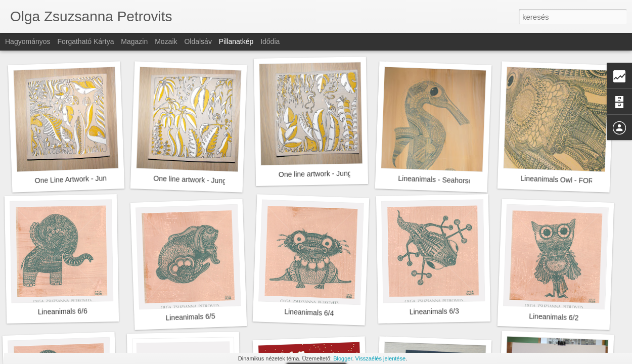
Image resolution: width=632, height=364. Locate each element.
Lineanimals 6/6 (63, 311)
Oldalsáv (198, 41)
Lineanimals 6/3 (434, 311)
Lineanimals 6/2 (554, 317)
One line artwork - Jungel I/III (324, 174)
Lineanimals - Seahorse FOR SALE (454, 180)
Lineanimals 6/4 (309, 312)
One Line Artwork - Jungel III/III (83, 179)
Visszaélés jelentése (380, 358)
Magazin (134, 41)
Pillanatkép (236, 41)
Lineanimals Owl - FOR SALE (567, 180)
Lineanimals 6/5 (190, 317)
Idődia (270, 41)
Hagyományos (28, 41)
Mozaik (166, 41)
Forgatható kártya (85, 41)
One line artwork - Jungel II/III (199, 180)
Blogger (343, 358)
